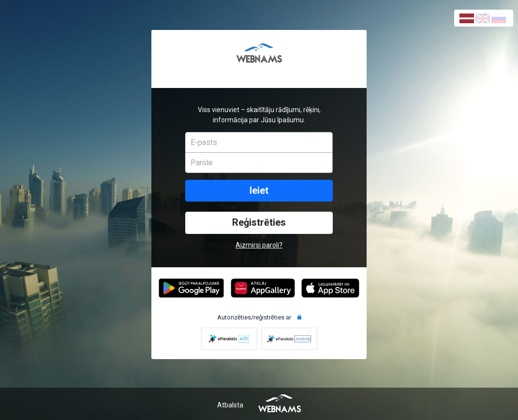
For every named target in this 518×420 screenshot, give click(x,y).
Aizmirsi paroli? (259, 245)
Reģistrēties (259, 223)
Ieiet (259, 191)
